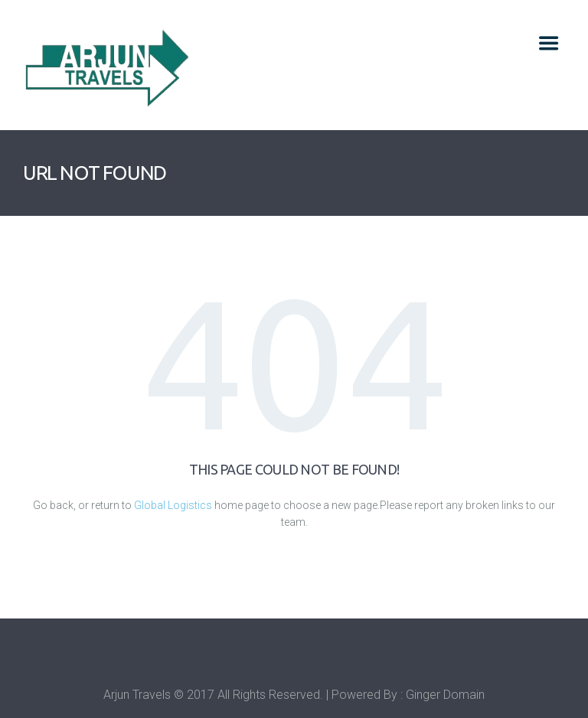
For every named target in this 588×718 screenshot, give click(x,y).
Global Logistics (173, 505)
